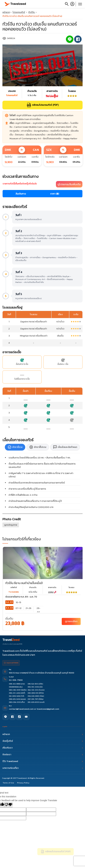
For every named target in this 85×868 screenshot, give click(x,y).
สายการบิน (52, 587)
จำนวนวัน (33, 587)
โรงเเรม (72, 587)
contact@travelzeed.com (21, 709)
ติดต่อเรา (42, 754)
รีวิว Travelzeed (42, 761)
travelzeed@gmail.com (48, 709)
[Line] (5, 717)
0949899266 (14, 687)
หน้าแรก (6, 12)
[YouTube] (25, 717)
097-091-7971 (33, 699)
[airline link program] (52, 592)
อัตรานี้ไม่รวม (38, 447)
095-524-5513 (33, 684)
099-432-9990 (15, 684)
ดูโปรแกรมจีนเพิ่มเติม (69, 184)
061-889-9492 (15, 696)
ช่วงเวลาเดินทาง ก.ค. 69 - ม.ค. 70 (21, 597)
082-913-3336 (33, 687)
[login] (73, 4)
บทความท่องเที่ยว (42, 768)
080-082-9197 (15, 690)
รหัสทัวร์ (14, 587)
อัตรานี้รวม (15, 447)
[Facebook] (12, 717)
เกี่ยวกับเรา (42, 747)
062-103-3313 (33, 690)
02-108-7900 (16, 680)
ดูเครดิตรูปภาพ (11, 525)
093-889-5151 (33, 693)
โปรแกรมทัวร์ (19, 12)
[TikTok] (18, 717)
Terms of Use (8, 782)
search (67, 4)
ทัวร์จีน (32, 12)
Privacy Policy (23, 782)
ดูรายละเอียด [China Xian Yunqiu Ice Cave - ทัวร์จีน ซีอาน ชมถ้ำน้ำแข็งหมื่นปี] (71, 621)
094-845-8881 (33, 696)
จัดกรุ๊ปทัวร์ (42, 741)
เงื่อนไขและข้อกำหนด (65, 447)
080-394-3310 (15, 702)
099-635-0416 (14, 699)
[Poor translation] (8, 804)
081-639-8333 (33, 702)
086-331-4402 (15, 693)
